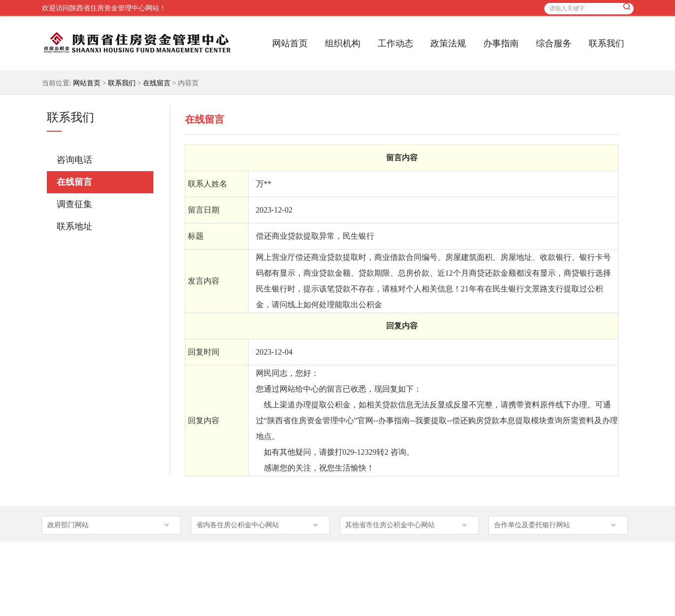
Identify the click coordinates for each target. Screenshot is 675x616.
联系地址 (74, 226)
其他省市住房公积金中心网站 (390, 525)
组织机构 (343, 43)
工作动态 (395, 43)
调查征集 (74, 204)
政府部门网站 (68, 525)
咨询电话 (74, 160)
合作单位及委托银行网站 (532, 525)
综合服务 (554, 43)
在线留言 (157, 83)
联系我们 (606, 43)
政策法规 (448, 43)
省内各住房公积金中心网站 (238, 525)
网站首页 (290, 43)
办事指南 (501, 43)
